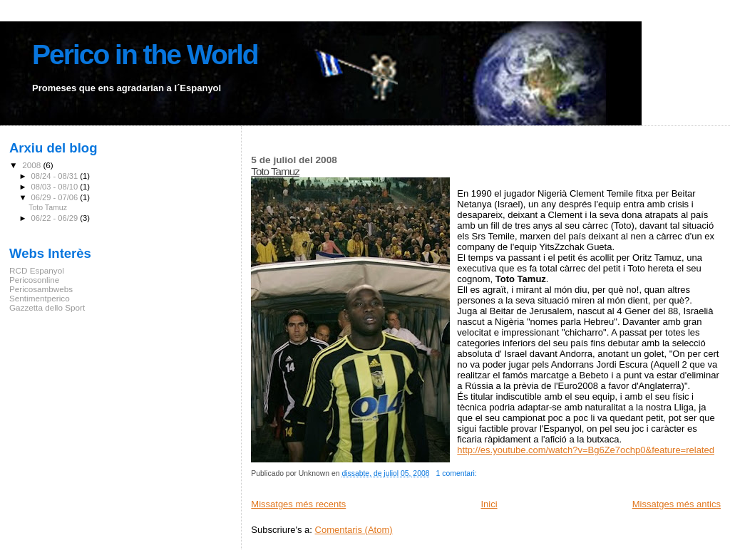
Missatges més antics (677, 504)
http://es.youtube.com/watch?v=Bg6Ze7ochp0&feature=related (586, 450)
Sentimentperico (40, 298)
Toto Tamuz (275, 171)
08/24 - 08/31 (56, 176)
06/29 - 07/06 (56, 197)
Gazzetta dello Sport (47, 307)
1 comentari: (458, 473)
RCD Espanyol (37, 270)
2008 (32, 165)
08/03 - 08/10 (56, 187)
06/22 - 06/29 (56, 218)
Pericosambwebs (41, 289)
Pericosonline (34, 280)
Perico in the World (145, 55)
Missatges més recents (298, 504)
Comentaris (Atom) (354, 530)
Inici (489, 504)
